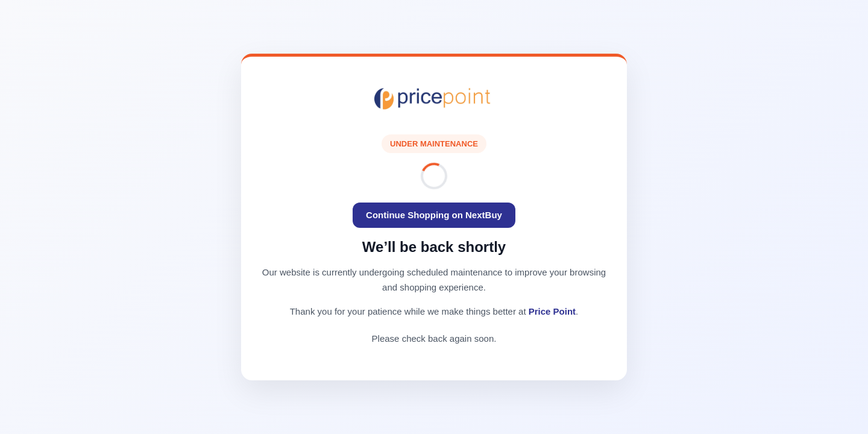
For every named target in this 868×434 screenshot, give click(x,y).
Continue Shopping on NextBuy (434, 215)
